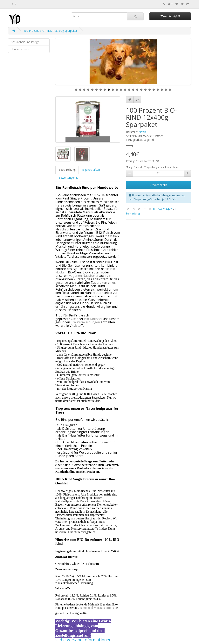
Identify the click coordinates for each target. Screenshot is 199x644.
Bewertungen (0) (69, 178)
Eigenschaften (91, 170)
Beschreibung (67, 170)
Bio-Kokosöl (93, 319)
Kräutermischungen (85, 322)
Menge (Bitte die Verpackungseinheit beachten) (152, 167)
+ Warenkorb (158, 185)
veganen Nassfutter (84, 276)
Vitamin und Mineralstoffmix (96, 608)
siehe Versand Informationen (83, 640)
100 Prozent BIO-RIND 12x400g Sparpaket (50, 31)
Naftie (143, 132)
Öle (73, 319)
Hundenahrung (20, 49)
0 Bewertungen (163, 209)
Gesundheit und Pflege (25, 42)
